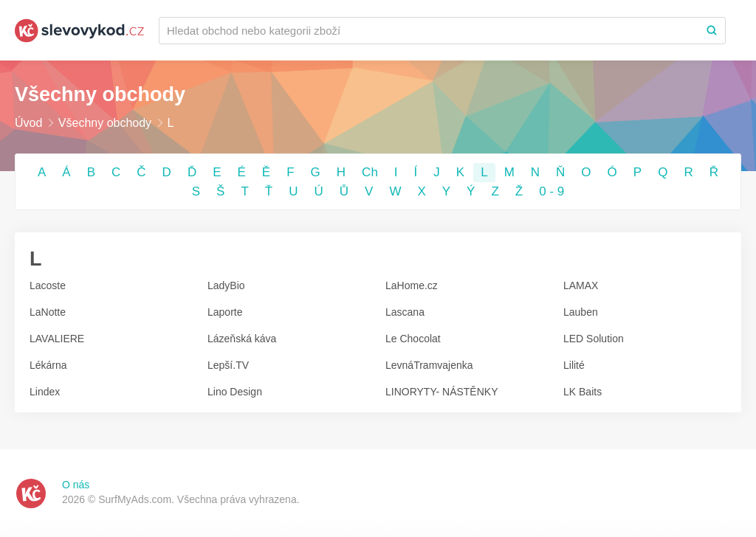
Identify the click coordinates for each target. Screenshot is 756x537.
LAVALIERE (57, 339)
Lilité (574, 365)
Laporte (225, 312)
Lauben (581, 312)
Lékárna (48, 365)
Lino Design (235, 392)
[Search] (712, 31)
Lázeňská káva (242, 339)
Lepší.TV (228, 365)
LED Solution (594, 339)
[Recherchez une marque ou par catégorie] (429, 31)
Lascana (405, 312)
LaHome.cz (412, 285)
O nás (76, 485)
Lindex (45, 392)
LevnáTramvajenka (429, 365)
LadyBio (226, 285)
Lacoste (48, 285)
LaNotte (48, 312)
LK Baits (583, 392)
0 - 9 (551, 191)
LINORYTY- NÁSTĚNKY (442, 392)
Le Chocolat (413, 339)
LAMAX (581, 285)
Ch (370, 172)
